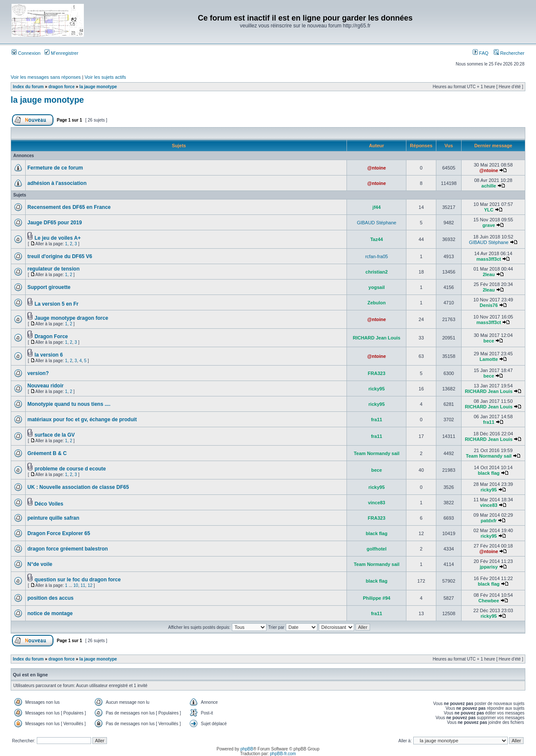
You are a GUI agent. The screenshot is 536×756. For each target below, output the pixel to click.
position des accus (50, 598)
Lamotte (489, 359)
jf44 (377, 207)
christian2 (376, 272)
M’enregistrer (61, 53)
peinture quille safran (53, 518)
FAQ (481, 53)
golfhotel (376, 549)
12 (90, 585)
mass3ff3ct (489, 259)
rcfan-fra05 (377, 256)
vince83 (376, 503)
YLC (489, 210)
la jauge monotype (98, 87)
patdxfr (489, 521)
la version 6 (49, 355)
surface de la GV (55, 435)
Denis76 (489, 305)
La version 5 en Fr (57, 304)
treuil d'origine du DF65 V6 (60, 256)
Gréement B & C (47, 453)
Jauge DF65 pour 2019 (55, 223)
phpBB (247, 749)
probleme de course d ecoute (70, 469)
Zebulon (377, 303)
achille (489, 186)
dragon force (61, 87)
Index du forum (28, 87)
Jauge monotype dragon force (71, 318)
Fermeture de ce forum (55, 168)
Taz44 (376, 239)
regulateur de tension (53, 269)
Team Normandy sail (377, 453)
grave (489, 225)
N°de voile (40, 564)
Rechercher (509, 53)
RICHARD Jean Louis (377, 338)
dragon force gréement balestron (68, 549)
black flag (489, 473)
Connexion (26, 53)
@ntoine (376, 168)
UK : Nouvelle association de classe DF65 (78, 487)
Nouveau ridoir (46, 386)
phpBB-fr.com (283, 754)
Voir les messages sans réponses (46, 77)
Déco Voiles (49, 504)
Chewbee (489, 601)
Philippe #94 (376, 598)
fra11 (376, 420)
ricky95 (376, 389)
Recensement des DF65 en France (69, 207)
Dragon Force (51, 336)
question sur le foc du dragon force (78, 580)
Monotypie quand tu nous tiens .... (69, 404)
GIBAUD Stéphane (376, 223)
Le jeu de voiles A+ (58, 238)
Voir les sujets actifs (105, 77)
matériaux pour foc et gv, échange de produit (82, 420)
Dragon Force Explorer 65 (59, 533)
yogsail (376, 287)
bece (489, 341)
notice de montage (50, 613)
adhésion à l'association (57, 183)
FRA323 (377, 373)
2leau (489, 274)
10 (76, 585)
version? (38, 373)
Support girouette (49, 287)
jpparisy (489, 567)
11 (83, 585)
